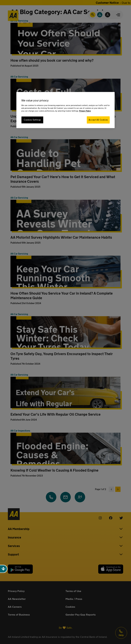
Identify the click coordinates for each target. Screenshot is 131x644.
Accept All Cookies (98, 120)
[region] (65, 110)
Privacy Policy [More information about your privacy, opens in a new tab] (85, 111)
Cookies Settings (32, 120)
